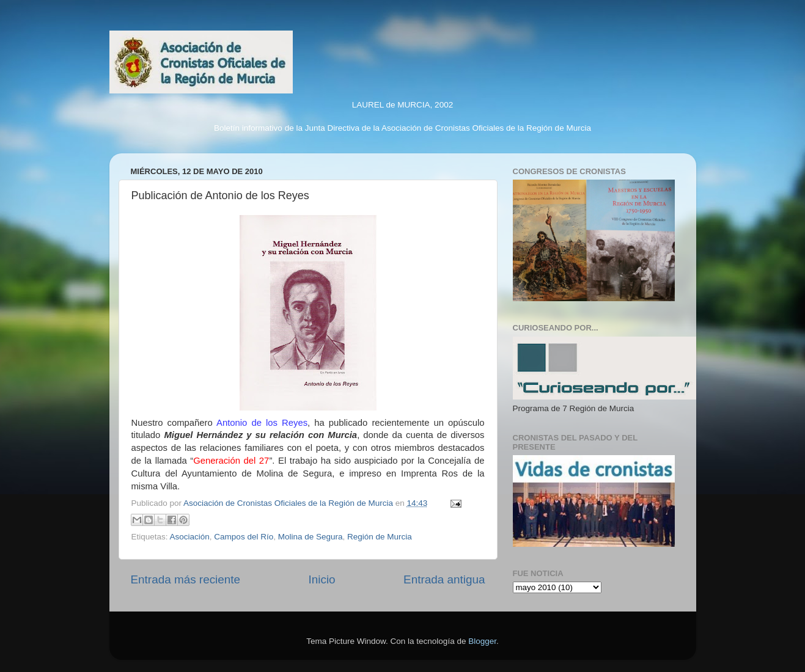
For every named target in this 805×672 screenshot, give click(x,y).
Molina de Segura (311, 537)
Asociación (190, 537)
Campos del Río (244, 537)
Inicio (322, 579)
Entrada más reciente (186, 579)
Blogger (482, 641)
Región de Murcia (380, 537)
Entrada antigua (444, 579)
